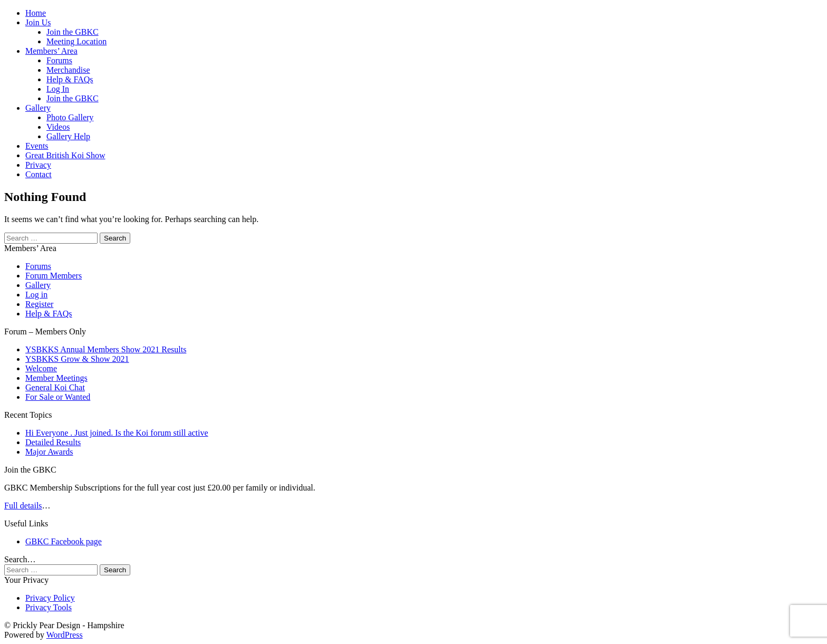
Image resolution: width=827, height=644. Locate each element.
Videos (58, 127)
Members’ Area (51, 51)
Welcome (41, 368)
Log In (58, 89)
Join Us (38, 22)
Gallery (38, 108)
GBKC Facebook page (64, 541)
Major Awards (49, 452)
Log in (36, 295)
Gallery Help (68, 136)
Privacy (38, 165)
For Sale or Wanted (58, 397)
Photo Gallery (70, 117)
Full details (23, 506)
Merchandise (68, 70)
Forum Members (54, 276)
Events (37, 146)
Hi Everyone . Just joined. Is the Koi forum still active (117, 433)
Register (39, 304)
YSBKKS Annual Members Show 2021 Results (106, 349)
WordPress (65, 635)
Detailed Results (53, 442)
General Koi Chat (55, 387)
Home (36, 13)
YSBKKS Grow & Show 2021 (77, 359)
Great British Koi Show (65, 155)
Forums (59, 60)
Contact (39, 174)
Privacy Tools (49, 607)
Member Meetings (56, 378)
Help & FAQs (70, 79)
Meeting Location (76, 41)
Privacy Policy (50, 598)
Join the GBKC (73, 32)
